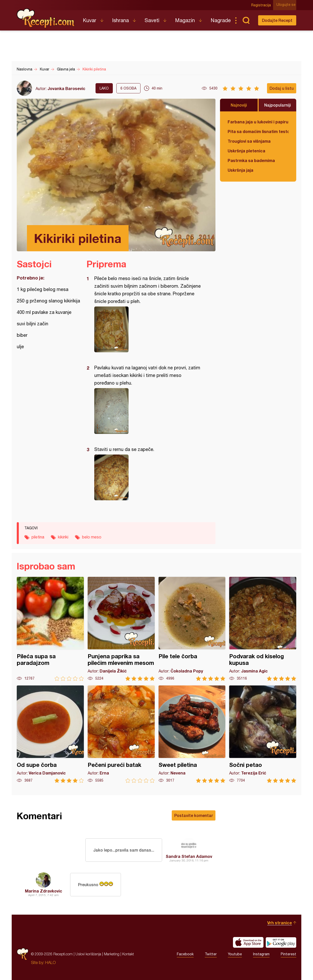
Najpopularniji (278, 105)
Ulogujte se (287, 5)
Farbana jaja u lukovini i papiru (258, 122)
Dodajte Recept (277, 20)
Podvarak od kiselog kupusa (263, 629)
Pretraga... (246, 20)
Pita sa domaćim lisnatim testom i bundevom (258, 131)
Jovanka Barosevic (66, 88)
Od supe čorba (50, 734)
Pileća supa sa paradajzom (50, 629)
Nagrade (221, 20)
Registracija (262, 5)
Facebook (185, 954)
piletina (38, 537)
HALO (50, 962)
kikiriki (63, 537)
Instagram (261, 954)
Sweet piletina (192, 734)
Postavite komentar (194, 815)
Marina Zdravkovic (44, 891)
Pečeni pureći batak (121, 734)
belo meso (92, 537)
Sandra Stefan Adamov (189, 856)
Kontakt (128, 954)
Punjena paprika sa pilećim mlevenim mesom (121, 629)
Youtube (235, 954)
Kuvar (90, 20)
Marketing (112, 954)
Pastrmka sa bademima (251, 160)
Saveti (152, 20)
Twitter (211, 954)
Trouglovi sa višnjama (249, 141)
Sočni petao (263, 734)
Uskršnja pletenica (246, 151)
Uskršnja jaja (240, 170)
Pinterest (288, 954)
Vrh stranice (280, 923)
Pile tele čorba (192, 629)
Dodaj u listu (282, 88)
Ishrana (120, 20)
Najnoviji (239, 105)
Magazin (185, 20)
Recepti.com (46, 18)
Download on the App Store (248, 942)
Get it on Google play (281, 942)
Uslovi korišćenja (88, 954)
